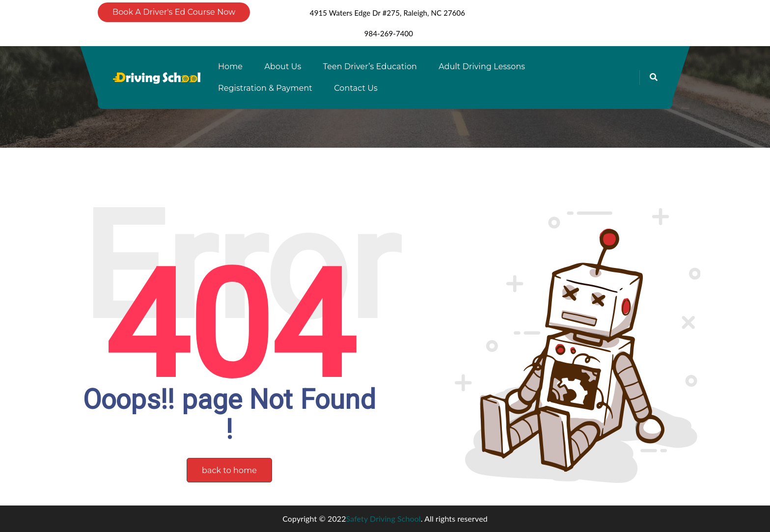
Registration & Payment (265, 88)
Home (230, 66)
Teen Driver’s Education (370, 66)
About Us (283, 66)
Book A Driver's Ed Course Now (174, 12)
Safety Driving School (384, 519)
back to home (229, 470)
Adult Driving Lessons (482, 66)
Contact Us (356, 88)
